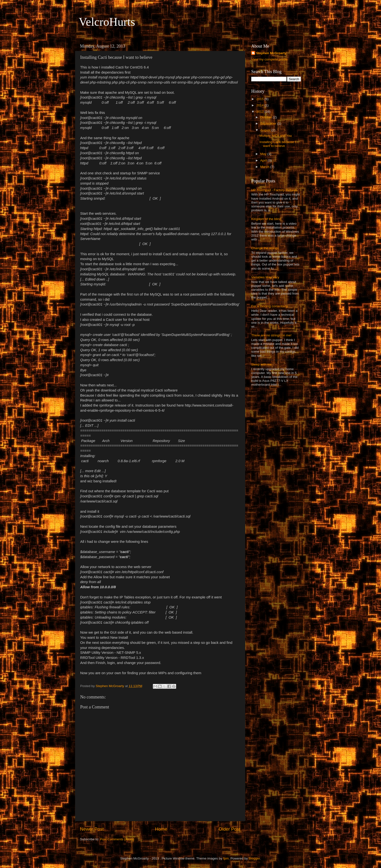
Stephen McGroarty (271, 53)
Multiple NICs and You (276, 136)
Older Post (229, 829)
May (264, 154)
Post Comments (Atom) (117, 839)
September (269, 123)
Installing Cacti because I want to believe (278, 144)
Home (161, 829)
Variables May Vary (265, 277)
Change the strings (265, 248)
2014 (260, 105)
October (267, 117)
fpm (226, 858)
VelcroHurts (107, 22)
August (266, 130)
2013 (260, 112)
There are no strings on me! (271, 335)
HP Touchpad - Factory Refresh (274, 190)
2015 (260, 99)
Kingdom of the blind (266, 219)
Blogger (254, 858)
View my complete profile (269, 59)
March (265, 167)
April (264, 160)
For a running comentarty (270, 306)
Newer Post (92, 829)
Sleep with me (262, 364)
